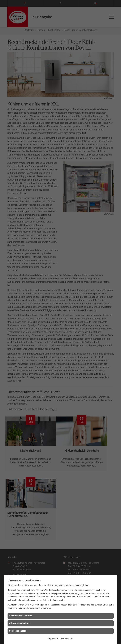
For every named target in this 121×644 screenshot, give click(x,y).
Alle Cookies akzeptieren (21, 616)
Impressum (53, 639)
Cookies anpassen (18, 631)
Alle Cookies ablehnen (20, 623)
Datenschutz (67, 639)
